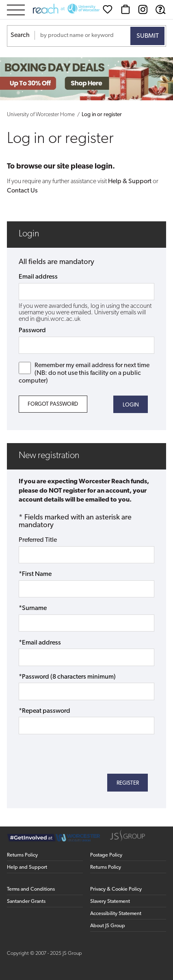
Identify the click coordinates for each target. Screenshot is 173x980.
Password (32, 331)
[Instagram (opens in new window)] (143, 9)
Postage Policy (106, 855)
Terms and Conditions (31, 889)
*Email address (40, 643)
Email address (38, 277)
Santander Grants (26, 901)
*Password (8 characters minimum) (67, 677)
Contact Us (22, 191)
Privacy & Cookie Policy (116, 889)
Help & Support (130, 182)
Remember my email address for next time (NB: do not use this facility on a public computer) (84, 373)
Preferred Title (38, 540)
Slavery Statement (110, 901)
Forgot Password (53, 404)
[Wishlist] (108, 9)
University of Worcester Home (41, 115)
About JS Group (108, 926)
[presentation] (80, 753)
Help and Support (27, 867)
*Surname (33, 608)
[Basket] (125, 9)
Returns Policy (22, 855)
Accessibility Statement (116, 914)
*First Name (35, 574)
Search (20, 35)
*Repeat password (44, 711)
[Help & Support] (160, 9)
